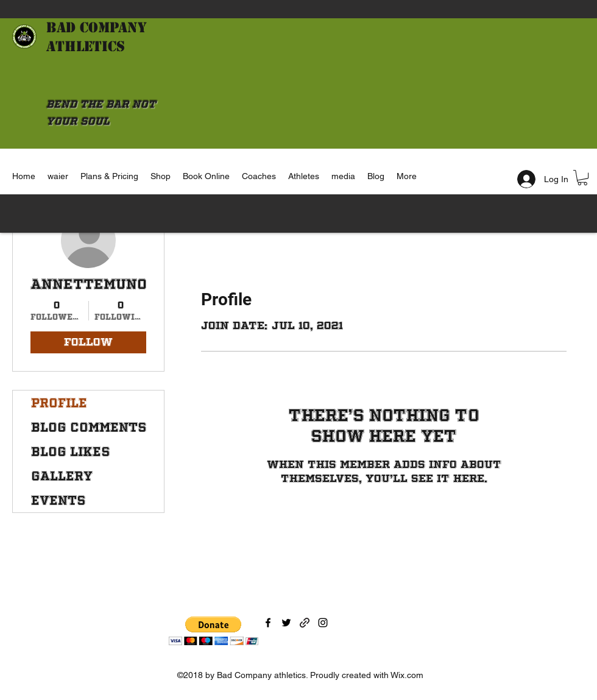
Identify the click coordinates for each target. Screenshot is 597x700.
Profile (59, 403)
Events (58, 500)
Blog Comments (89, 427)
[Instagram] (323, 623)
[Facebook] (268, 623)
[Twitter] (286, 623)
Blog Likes (71, 451)
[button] (582, 178)
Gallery (62, 476)
